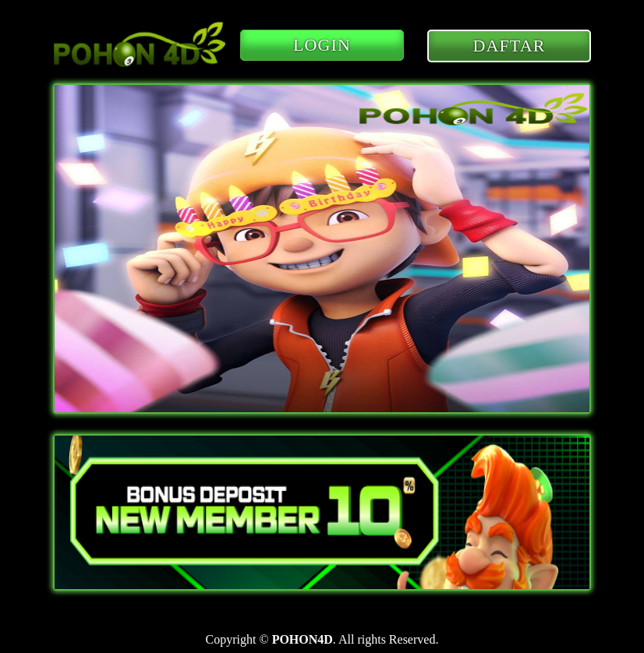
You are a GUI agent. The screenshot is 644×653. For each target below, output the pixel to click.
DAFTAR (510, 46)
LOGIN (322, 45)
